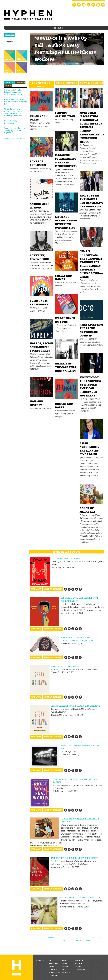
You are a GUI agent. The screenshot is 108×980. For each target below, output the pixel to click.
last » (88, 940)
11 (57, 940)
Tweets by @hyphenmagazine (15, 139)
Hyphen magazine (17, 968)
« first (41, 937)
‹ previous (52, 937)
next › (78, 940)
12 (64, 940)
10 (49, 940)
